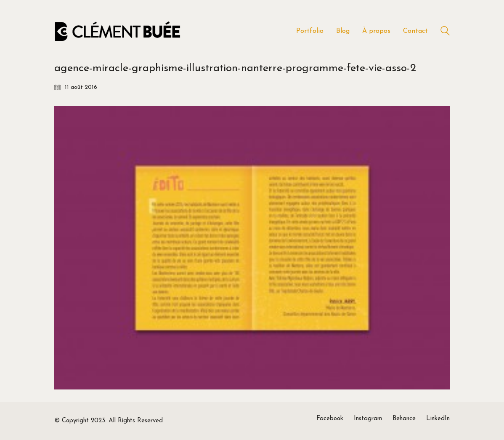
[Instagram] (368, 419)
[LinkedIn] (438, 419)
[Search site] (445, 32)
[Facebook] (330, 419)
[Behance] (404, 419)
